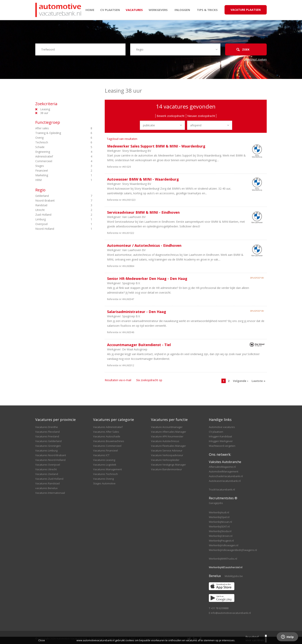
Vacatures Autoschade (107, 436)
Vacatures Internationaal (50, 493)
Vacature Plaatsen (246, 10)
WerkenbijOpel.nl (219, 517)
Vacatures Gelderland (48, 441)
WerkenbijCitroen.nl (221, 536)
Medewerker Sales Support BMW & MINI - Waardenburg (156, 146)
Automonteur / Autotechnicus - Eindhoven (144, 245)
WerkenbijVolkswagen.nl (224, 545)
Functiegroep (48, 122)
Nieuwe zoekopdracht (201, 116)
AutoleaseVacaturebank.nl (225, 481)
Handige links (220, 420)
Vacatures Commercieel (107, 446)
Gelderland (57, 196)
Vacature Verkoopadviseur (167, 455)
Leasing (45, 109)
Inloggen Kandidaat (220, 436)
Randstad (57, 205)
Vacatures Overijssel (48, 465)
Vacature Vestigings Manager (168, 465)
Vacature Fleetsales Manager (168, 446)
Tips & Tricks (207, 10)
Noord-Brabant (57, 201)
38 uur (44, 113)
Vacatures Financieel (106, 450)
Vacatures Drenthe (47, 427)
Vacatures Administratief (108, 427)
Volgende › (241, 381)
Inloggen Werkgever (221, 441)
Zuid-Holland (57, 215)
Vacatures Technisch (106, 474)
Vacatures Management (107, 469)
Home (90, 10)
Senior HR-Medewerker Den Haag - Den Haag (147, 279)
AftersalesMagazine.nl (222, 467)
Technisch (57, 142)
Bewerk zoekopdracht (171, 116)
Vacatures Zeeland (47, 474)
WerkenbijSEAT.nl (219, 526)
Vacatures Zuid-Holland (49, 479)
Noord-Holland (57, 229)
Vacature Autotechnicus (165, 441)
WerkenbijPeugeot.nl (221, 541)
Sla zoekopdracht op (149, 380)
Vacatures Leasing (104, 460)
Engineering (57, 152)
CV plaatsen (110, 10)
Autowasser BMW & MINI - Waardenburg (143, 179)
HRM (57, 180)
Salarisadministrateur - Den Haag (137, 312)
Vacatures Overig (103, 479)
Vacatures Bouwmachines (109, 441)
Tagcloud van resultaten (122, 139)
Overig (57, 138)
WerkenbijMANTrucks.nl (223, 559)
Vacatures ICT (101, 455)
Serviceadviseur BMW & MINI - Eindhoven (143, 212)
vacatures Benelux (46, 488)
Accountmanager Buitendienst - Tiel (139, 345)
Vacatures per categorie (114, 420)
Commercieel (57, 161)
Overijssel (57, 224)
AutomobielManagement (224, 471)
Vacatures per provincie (55, 420)
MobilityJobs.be (234, 576)
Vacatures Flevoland (47, 432)
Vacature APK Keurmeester (167, 436)
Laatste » (258, 381)
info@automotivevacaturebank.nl (231, 613)
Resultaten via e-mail (118, 380)
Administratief (57, 156)
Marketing (57, 175)
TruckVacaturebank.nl (222, 489)
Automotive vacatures (222, 427)
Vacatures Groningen (48, 446)
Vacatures (134, 10)
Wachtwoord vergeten (222, 446)
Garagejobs (216, 503)
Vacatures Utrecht (46, 469)
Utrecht (57, 210)
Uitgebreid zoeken (255, 59)
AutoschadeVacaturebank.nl (226, 476)
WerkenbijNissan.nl (220, 522)
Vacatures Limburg (46, 450)
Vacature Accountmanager (167, 427)
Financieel (57, 171)
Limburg (57, 219)
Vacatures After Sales (106, 432)
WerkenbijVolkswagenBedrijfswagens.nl (233, 550)
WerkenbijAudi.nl (219, 512)
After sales (57, 128)
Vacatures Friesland (47, 436)
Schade (57, 147)
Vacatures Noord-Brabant (51, 455)
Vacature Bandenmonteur (166, 469)
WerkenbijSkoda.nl (220, 531)
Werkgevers (158, 10)
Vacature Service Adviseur (167, 450)
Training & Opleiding (57, 133)
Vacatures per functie (169, 420)
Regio (40, 190)
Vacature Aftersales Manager (169, 432)
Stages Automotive (104, 483)
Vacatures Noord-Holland (50, 460)
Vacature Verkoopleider (165, 460)
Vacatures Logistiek (105, 465)
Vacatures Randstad (47, 483)
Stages (57, 166)
